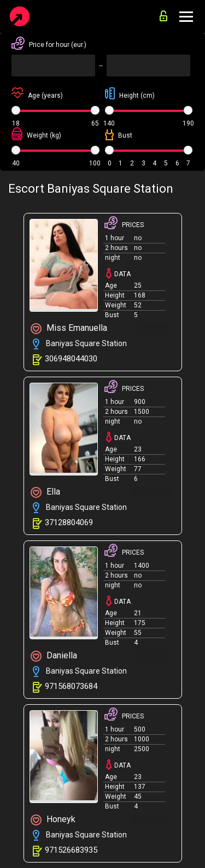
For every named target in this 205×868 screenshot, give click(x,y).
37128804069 (69, 522)
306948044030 (71, 359)
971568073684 (71, 686)
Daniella (54, 656)
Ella (45, 492)
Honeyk (53, 820)
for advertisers (163, 16)
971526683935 (71, 850)
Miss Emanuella (69, 328)
